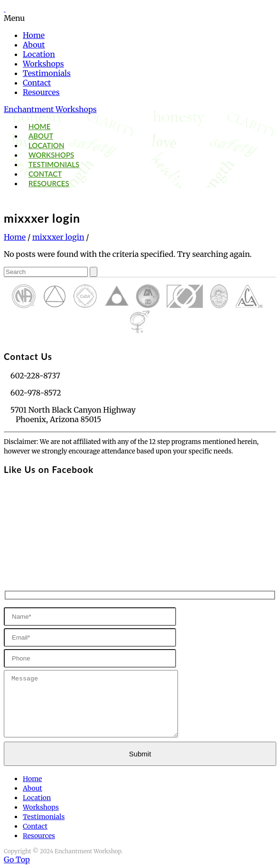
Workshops (43, 64)
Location (39, 54)
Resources (41, 92)
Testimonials (47, 73)
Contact (37, 83)
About (34, 45)
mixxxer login (58, 237)
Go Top (17, 859)
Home (34, 35)
